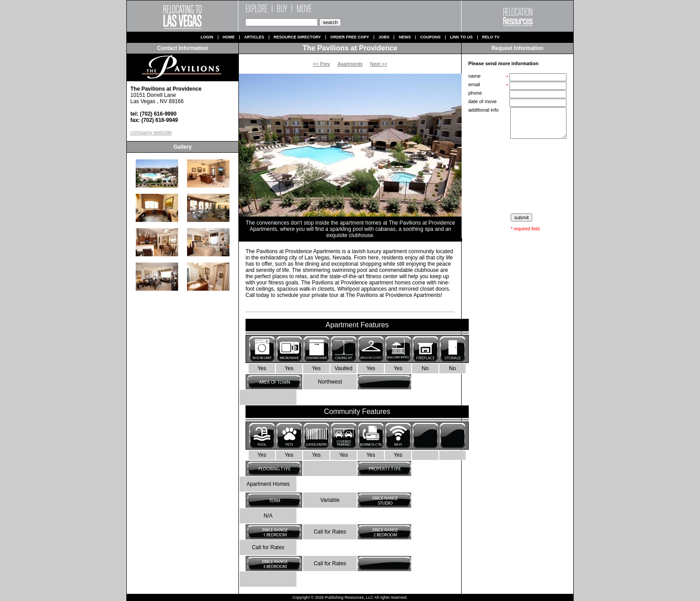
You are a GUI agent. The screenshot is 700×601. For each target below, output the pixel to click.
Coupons (430, 37)
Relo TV (491, 37)
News (405, 37)
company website (151, 133)
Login (207, 37)
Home (229, 37)
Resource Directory (297, 37)
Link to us (461, 37)
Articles (254, 37)
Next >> (379, 64)
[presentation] (518, 176)
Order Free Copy (350, 37)
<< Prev (322, 64)
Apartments (350, 64)
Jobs (384, 37)
